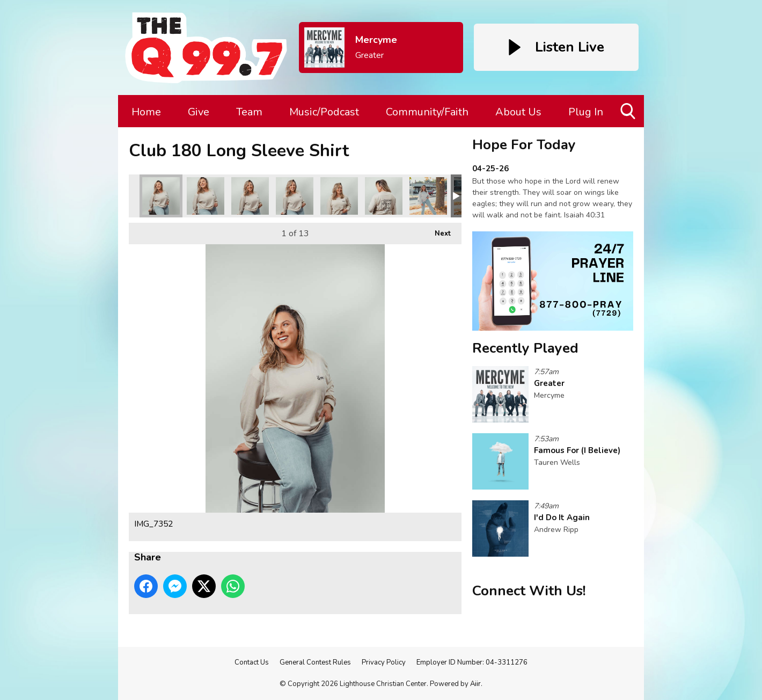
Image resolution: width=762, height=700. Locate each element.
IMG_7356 (295, 196)
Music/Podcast (324, 112)
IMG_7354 (206, 196)
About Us (518, 112)
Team (249, 112)
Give (199, 112)
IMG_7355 (250, 196)
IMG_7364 (384, 196)
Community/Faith (427, 112)
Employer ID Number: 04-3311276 (472, 662)
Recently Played (525, 348)
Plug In (586, 112)
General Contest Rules (315, 662)
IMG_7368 (428, 196)
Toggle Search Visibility (629, 115)
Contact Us (252, 662)
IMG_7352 (161, 196)
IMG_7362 (339, 196)
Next (437, 231)
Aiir (475, 684)
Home (146, 112)
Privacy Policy (384, 662)
